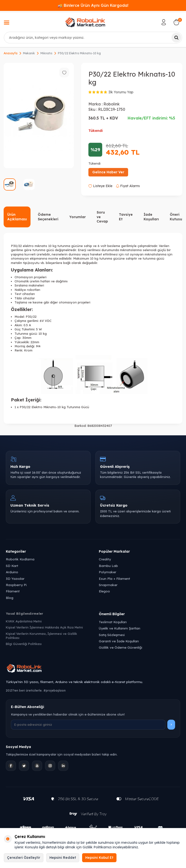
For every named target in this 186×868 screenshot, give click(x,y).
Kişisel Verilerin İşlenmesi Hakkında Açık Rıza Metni (44, 627)
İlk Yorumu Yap (121, 92)
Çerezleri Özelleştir (24, 858)
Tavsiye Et (126, 217)
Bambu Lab (108, 566)
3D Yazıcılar (15, 578)
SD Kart (12, 566)
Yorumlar (77, 217)
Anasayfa (11, 53)
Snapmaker (108, 585)
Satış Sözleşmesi (112, 635)
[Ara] (176, 38)
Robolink (112, 104)
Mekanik (29, 53)
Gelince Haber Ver (108, 172)
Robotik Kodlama (20, 559)
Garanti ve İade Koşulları (119, 641)
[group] (39, 115)
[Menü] (7, 23)
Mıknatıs (46, 53)
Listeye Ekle (100, 186)
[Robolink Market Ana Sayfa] (93, 669)
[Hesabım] (164, 22)
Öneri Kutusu (176, 217)
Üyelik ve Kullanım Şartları (120, 628)
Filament (13, 591)
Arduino (12, 572)
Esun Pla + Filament (114, 578)
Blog (10, 598)
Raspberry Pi (16, 585)
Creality (105, 559)
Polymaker (108, 572)
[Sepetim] (176, 22)
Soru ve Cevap (102, 217)
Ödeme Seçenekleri (48, 217)
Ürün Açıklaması (17, 217)
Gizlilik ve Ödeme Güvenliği (120, 647)
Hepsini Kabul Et (99, 858)
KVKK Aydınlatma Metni (24, 621)
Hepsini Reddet (63, 858)
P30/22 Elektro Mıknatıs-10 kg (79, 53)
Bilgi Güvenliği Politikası (24, 644)
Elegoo (104, 591)
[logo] (85, 22)
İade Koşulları (151, 217)
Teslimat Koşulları (113, 622)
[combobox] (93, 38)
